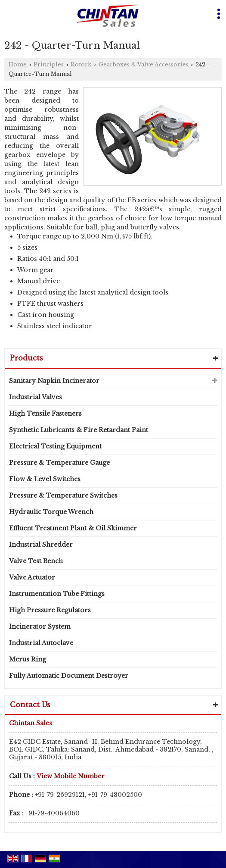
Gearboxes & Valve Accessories (144, 64)
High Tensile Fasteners (45, 414)
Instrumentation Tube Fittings (57, 594)
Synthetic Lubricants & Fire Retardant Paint (79, 430)
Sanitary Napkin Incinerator (54, 381)
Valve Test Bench (36, 561)
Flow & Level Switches (45, 479)
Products (26, 358)
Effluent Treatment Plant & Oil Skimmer (73, 528)
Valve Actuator (32, 577)
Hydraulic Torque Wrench (51, 512)
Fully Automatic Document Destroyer (69, 676)
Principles (49, 64)
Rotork (81, 64)
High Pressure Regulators (50, 610)
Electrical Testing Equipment (55, 446)
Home (18, 64)
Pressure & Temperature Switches (63, 495)
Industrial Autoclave (41, 643)
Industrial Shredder (41, 545)
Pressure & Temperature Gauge (59, 463)
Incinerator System (40, 627)
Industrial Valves (36, 397)
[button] (71, 776)
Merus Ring (28, 659)
